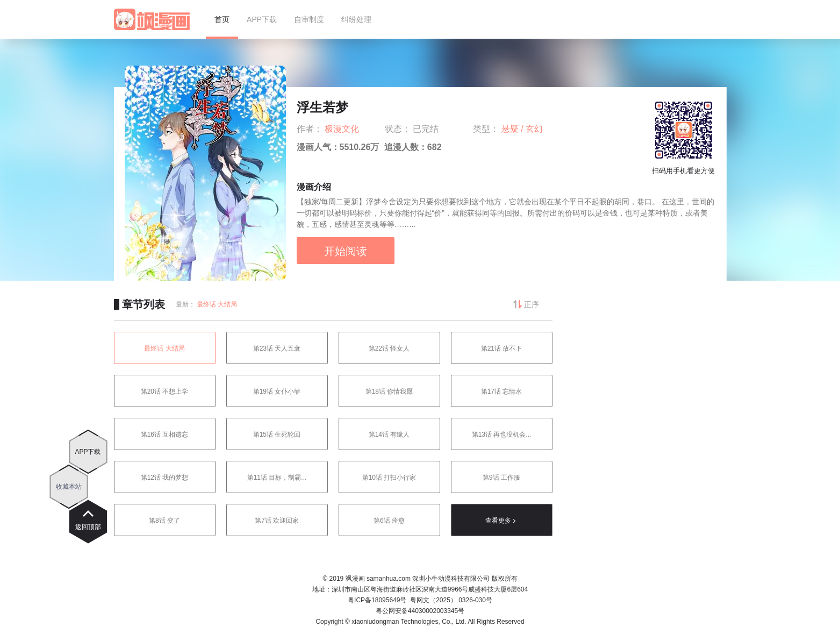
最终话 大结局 (217, 304)
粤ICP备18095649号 (377, 600)
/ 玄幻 (532, 129)
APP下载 (88, 452)
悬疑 (511, 129)
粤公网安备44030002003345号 (420, 611)
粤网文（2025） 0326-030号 (451, 600)
